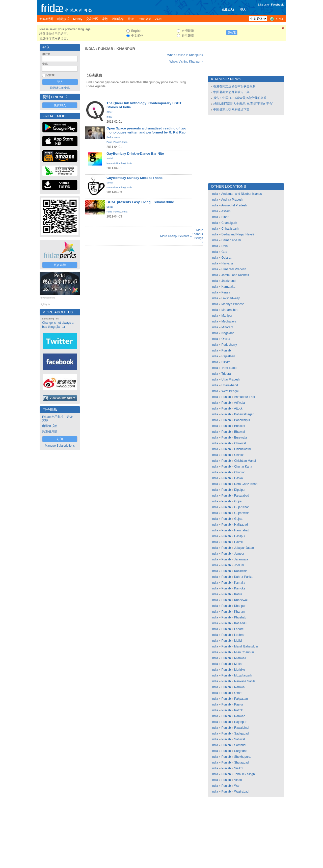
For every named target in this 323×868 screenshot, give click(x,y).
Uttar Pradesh (231, 379)
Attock (238, 409)
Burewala (240, 438)
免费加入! (228, 10)
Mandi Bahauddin (246, 646)
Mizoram (227, 327)
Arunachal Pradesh (234, 205)
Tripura (226, 374)
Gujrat (238, 519)
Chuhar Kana (243, 467)
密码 (45, 64)
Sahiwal (239, 739)
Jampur (239, 554)
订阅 (60, 439)
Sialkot (239, 768)
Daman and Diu (232, 240)
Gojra (238, 501)
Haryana (227, 263)
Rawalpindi (242, 728)
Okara (238, 693)
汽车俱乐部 (50, 432)
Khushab (240, 617)
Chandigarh (229, 223)
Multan (239, 664)
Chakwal (240, 443)
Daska (238, 478)
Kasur (238, 594)
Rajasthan (228, 356)
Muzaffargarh (243, 675)
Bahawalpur (242, 420)
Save (232, 33)
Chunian (240, 472)
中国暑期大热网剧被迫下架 (231, 92)
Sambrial (240, 745)
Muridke (240, 670)
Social (110, 158)
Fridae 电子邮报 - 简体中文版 (59, 418)
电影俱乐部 (50, 426)
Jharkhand (228, 281)
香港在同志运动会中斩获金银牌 (234, 86)
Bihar (225, 217)
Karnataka (228, 287)
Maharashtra (230, 310)
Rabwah (240, 716)
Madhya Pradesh (233, 304)
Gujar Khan (242, 507)
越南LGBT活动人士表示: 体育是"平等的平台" (243, 104)
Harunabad (242, 530)
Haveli (238, 542)
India (90, 49)
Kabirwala (241, 571)
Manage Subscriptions (60, 446)
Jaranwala (241, 559)
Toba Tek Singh (245, 774)
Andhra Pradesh (232, 200)
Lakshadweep (231, 298)
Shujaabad (241, 763)
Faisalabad (242, 496)
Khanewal (241, 600)
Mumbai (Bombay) (116, 163)
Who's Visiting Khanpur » (186, 62)
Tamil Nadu (229, 368)
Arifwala (239, 403)
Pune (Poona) (114, 142)
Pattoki (239, 710)
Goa (224, 252)
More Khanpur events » (176, 236)
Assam (226, 211)
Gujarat (226, 258)
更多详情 (60, 265)
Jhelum (239, 565)
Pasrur (239, 704)
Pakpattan (241, 699)
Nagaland (228, 333)
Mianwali (240, 658)
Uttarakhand (230, 385)
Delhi (225, 246)
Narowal (240, 687)
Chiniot (239, 455)
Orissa (226, 339)
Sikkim (226, 362)
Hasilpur (240, 536)
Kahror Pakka (243, 577)
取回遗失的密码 (60, 88)
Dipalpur (240, 490)
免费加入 (60, 105)
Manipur (227, 316)
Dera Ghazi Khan (246, 484)
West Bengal (230, 391)
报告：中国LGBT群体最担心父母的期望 (240, 98)
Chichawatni (242, 449)
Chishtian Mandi (245, 461)
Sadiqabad (241, 734)
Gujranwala (242, 513)
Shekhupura (242, 757)
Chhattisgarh (230, 229)
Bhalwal (239, 432)
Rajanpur (240, 722)
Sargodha (241, 751)
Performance (113, 137)
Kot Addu (240, 623)
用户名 (46, 54)
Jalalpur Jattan (244, 548)
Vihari (238, 780)
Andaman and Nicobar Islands (242, 194)
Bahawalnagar (244, 414)
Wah (237, 786)
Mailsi (238, 641)
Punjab (105, 49)
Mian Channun (244, 652)
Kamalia (240, 583)
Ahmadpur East (244, 397)
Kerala (226, 292)
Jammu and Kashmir (235, 275)
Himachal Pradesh (234, 269)
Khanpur (126, 49)
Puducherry (229, 345)
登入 (243, 10)
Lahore (239, 629)
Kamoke (240, 588)
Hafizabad (241, 525)
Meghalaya (229, 321)
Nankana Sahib (245, 681)
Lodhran (240, 635)
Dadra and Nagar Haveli (238, 234)
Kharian (239, 612)
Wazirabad (241, 792)
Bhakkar (240, 426)
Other (109, 112)
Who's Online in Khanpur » (185, 55)
